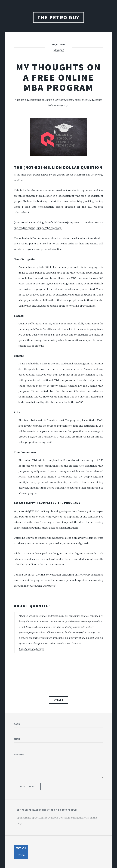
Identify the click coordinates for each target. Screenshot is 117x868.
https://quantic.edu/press (32, 649)
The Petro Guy (58, 17)
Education (58, 50)
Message (19, 754)
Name (17, 724)
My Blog (59, 700)
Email (17, 739)
